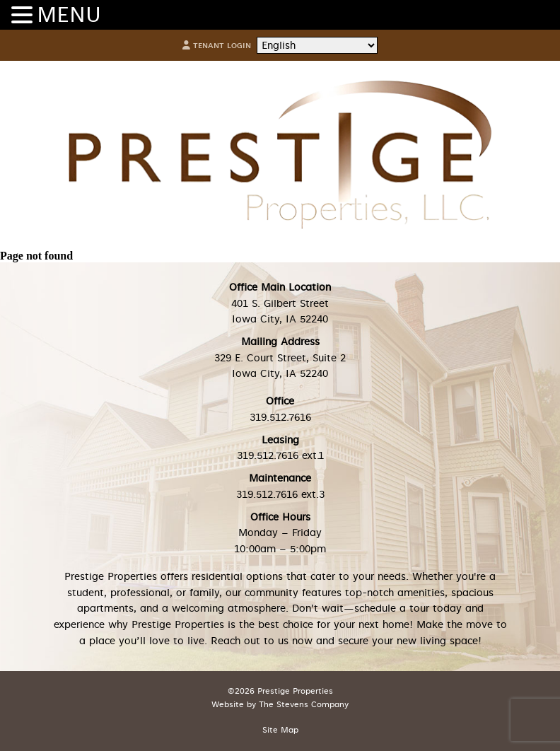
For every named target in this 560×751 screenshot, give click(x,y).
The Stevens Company (304, 705)
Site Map (280, 730)
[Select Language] (317, 45)
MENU (69, 15)
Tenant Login (217, 45)
